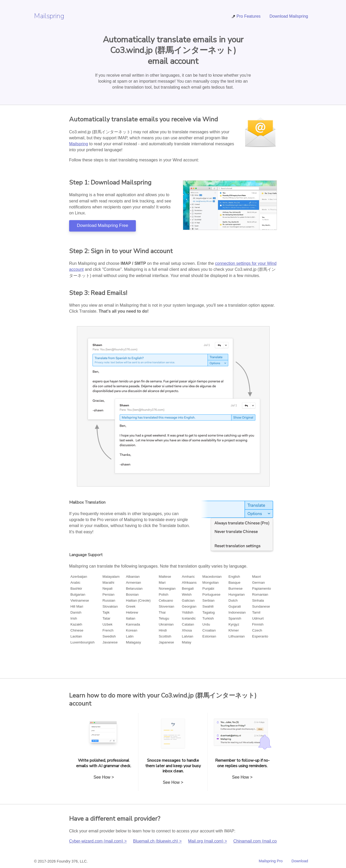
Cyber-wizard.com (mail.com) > (98, 841)
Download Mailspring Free (102, 225)
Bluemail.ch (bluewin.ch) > (157, 841)
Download (300, 861)
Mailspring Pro (271, 861)
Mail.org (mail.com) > (208, 841)
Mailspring (49, 16)
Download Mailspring (289, 16)
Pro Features (246, 16)
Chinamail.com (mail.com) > (259, 841)
